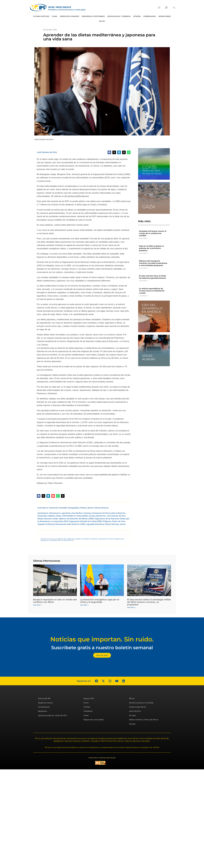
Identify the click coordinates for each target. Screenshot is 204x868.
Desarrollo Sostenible (93, 16)
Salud (102, 21)
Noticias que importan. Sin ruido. (102, 639)
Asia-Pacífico (77, 513)
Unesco (123, 524)
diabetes (52, 516)
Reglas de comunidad (94, 720)
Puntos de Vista (119, 521)
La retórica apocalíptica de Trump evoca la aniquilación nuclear (152, 291)
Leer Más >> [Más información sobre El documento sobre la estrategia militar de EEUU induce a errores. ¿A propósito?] (131, 607)
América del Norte (138, 707)
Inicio (86, 703)
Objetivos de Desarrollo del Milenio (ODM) (76, 519)
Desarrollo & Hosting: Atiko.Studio (102, 758)
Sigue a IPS (89, 698)
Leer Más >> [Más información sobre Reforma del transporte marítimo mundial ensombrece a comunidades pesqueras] (144, 268)
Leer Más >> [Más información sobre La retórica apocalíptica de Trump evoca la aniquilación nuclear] (144, 296)
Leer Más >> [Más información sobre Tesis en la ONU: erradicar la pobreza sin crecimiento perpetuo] (144, 253)
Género (137, 16)
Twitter (87, 707)
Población (107, 521)
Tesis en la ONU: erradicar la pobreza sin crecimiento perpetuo (151, 248)
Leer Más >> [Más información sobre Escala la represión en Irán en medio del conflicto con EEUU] (37, 605)
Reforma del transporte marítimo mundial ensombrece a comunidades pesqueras (153, 263)
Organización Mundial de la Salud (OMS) (86, 521)
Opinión (91, 508)
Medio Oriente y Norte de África (144, 720)
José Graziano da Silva (47, 152)
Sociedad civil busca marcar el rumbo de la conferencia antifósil (153, 233)
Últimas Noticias (41, 16)
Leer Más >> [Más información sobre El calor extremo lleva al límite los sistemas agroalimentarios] (144, 281)
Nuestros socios (45, 703)
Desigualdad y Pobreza (119, 16)
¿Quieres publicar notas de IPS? (53, 715)
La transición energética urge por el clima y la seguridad (100, 601)
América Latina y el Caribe (141, 703)
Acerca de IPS (44, 698)
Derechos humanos (69, 16)
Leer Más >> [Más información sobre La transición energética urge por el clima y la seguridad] (84, 605)
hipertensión (101, 516)
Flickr (86, 715)
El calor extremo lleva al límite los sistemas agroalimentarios (153, 277)
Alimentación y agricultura (60, 513)
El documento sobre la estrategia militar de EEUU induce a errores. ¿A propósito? (149, 602)
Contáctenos (44, 707)
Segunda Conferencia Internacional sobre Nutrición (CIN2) (61, 524)
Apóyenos (43, 711)
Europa (92, 516)
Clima (55, 16)
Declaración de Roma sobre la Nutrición (109, 513)
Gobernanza (150, 16)
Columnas (87, 513)
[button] (174, 8)
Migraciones (165, 16)
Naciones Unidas (51, 519)
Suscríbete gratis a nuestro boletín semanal (102, 648)
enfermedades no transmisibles (75, 516)
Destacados (42, 516)
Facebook (88, 711)
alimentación (43, 513)
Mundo (40, 519)
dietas (59, 516)
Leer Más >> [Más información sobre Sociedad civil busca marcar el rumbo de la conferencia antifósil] (144, 238)
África (132, 698)
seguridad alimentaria (95, 524)
